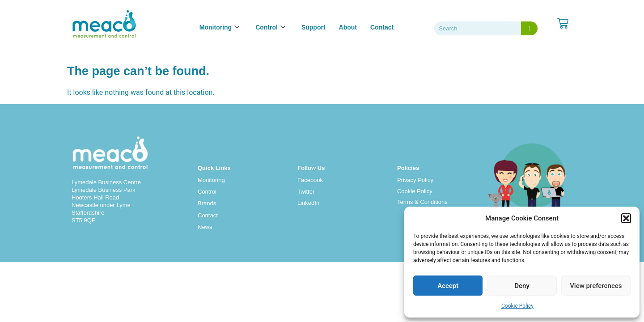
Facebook (310, 180)
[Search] (529, 28)
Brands (207, 203)
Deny (522, 286)
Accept (448, 286)
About (348, 27)
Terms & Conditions (422, 202)
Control (207, 192)
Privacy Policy (415, 180)
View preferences (596, 286)
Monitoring (211, 180)
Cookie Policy (517, 306)
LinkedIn (308, 203)
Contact (382, 27)
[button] (626, 218)
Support (314, 27)
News (205, 227)
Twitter (306, 192)
